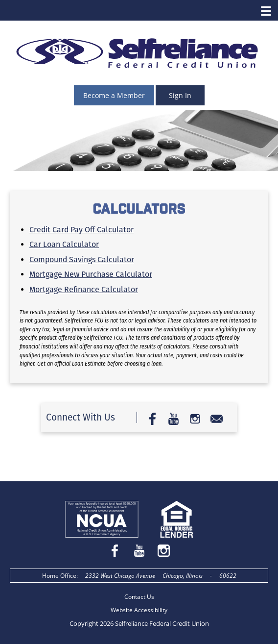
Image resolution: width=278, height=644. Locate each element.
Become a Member (114, 95)
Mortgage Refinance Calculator (84, 289)
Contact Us (139, 597)
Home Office (59, 576)
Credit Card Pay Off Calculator (81, 230)
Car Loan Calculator (64, 244)
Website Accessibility (139, 610)
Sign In (180, 95)
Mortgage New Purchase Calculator (91, 274)
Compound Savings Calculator (82, 260)
